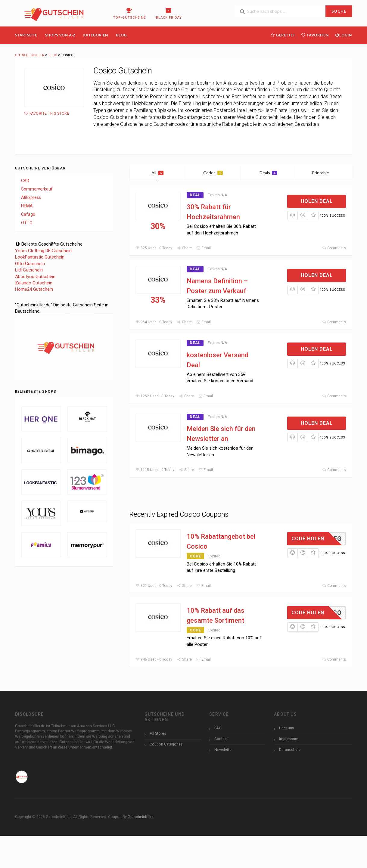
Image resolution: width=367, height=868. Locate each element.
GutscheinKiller (141, 817)
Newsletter (224, 750)
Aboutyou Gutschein (35, 277)
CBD (25, 181)
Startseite (26, 35)
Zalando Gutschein (34, 283)
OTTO (27, 223)
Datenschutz (290, 750)
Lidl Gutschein (29, 270)
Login (343, 35)
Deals (268, 173)
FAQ (218, 728)
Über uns (287, 728)
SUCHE (339, 11)
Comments (334, 248)
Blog (121, 35)
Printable (324, 173)
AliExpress (31, 197)
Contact (221, 739)
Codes (213, 173)
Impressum (289, 739)
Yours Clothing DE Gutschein (43, 251)
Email (204, 248)
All (157, 173)
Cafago (28, 214)
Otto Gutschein (30, 264)
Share (184, 248)
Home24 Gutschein (34, 289)
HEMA (27, 206)
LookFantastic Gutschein (40, 257)
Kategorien (96, 35)
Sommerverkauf (37, 189)
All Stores (158, 733)
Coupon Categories (166, 744)
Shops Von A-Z (60, 35)
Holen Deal (317, 201)
